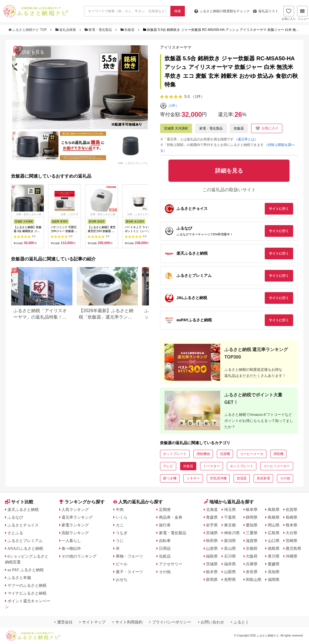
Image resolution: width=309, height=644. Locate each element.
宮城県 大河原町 (176, 128)
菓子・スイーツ (129, 572)
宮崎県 (291, 541)
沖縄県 (291, 556)
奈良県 (252, 572)
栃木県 (212, 572)
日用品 (165, 548)
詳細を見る (33, 52)
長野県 (230, 580)
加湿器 (242, 478)
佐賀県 (291, 509)
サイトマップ (92, 622)
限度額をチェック (222, 11)
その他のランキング (79, 556)
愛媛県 (274, 564)
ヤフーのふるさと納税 (27, 585)
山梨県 (230, 572)
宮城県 (212, 533)
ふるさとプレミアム (25, 541)
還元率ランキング (77, 517)
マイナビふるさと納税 (27, 593)
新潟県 (230, 541)
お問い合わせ (211, 622)
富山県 (230, 548)
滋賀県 (252, 541)
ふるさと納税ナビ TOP (28, 30)
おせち (122, 580)
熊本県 (291, 525)
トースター (212, 466)
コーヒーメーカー (277, 466)
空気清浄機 (218, 478)
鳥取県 (274, 509)
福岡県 (274, 580)
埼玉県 (230, 509)
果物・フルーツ (129, 556)
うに (120, 541)
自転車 (165, 541)
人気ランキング (75, 509)
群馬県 (212, 580)
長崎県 (291, 517)
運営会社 (63, 622)
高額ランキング (75, 533)
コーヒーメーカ (252, 454)
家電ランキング (75, 525)
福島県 (212, 556)
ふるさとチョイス (23, 525)
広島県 (274, 533)
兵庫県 (252, 564)
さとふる (15, 533)
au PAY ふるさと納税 (26, 570)
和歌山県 (254, 580)
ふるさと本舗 (19, 578)
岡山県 (274, 525)
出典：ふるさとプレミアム (133, 163)
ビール (122, 564)
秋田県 (212, 541)
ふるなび (15, 517)
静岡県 (252, 517)
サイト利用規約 (127, 622)
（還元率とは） (246, 139)
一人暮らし (71, 541)
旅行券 (165, 525)
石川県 (230, 556)
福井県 (230, 564)
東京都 (230, 525)
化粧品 (165, 556)
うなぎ (122, 533)
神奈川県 (232, 533)
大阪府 (252, 556)
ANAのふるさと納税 (25, 548)
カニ (120, 525)
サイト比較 (19, 502)
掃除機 (278, 454)
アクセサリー (171, 564)
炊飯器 (128, 30)
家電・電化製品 (99, 30)
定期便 (165, 509)
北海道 (212, 509)
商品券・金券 (171, 517)
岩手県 (212, 525)
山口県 (274, 541)
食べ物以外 (71, 548)
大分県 (291, 533)
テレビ (168, 466)
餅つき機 (170, 478)
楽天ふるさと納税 (23, 509)
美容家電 (263, 478)
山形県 (212, 548)
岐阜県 (252, 509)
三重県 (252, 533)
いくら (122, 517)
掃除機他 (203, 454)
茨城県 (212, 564)
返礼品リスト (266, 11)
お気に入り (289, 13)
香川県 (274, 556)
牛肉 (120, 509)
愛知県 (252, 525)
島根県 (274, 517)
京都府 (252, 548)
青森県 (212, 517)
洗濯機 (225, 454)
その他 (285, 478)
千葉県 (230, 517)
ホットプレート (175, 454)
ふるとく (240, 622)
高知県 (274, 572)
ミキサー (193, 478)
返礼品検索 (66, 30)
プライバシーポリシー (170, 622)
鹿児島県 (293, 548)
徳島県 (274, 548)
